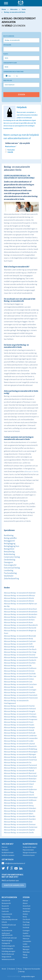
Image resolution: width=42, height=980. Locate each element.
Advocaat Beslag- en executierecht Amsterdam (21, 614)
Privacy (20, 969)
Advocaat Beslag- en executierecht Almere (19, 601)
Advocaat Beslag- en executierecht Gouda (19, 687)
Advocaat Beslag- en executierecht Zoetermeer (21, 827)
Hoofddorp (26, 936)
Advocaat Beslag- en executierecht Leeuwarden (21, 738)
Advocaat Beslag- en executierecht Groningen (20, 690)
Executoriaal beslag (12, 568)
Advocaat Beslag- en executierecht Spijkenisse (20, 789)
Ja (16, 76)
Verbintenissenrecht (8, 959)
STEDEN (26, 897)
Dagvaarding (6, 917)
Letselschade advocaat (9, 938)
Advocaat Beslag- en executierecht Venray (19, 806)
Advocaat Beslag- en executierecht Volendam (20, 808)
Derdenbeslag (10, 560)
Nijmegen (26, 949)
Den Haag (26, 922)
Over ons (5, 847)
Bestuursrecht (6, 903)
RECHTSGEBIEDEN (9, 897)
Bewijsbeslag (9, 552)
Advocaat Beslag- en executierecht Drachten (20, 663)
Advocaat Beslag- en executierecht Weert (19, 814)
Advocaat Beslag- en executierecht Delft (18, 644)
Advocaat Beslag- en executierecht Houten (19, 725)
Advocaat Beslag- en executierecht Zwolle (19, 833)
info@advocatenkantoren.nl (13, 863)
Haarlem (26, 933)
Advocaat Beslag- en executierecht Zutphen (19, 830)
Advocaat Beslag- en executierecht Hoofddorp (20, 717)
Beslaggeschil (9, 541)
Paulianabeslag (10, 573)
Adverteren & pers (29, 855)
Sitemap (22, 972)
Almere (25, 903)
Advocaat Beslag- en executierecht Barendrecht (21, 625)
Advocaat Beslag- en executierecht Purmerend (20, 765)
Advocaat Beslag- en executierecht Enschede (20, 674)
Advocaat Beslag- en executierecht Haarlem (20, 692)
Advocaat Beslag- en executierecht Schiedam (20, 781)
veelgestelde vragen (28, 976)
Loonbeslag (9, 571)
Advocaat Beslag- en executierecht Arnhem (19, 620)
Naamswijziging (7, 941)
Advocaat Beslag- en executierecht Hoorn (19, 722)
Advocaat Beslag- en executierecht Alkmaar (19, 596)
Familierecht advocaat (9, 925)
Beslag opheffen (10, 538)
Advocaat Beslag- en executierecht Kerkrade (20, 733)
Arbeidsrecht (6, 901)
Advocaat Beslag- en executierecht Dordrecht (20, 660)
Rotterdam (26, 952)
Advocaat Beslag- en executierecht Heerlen (19, 706)
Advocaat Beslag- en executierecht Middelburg (20, 749)
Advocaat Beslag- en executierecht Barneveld (20, 628)
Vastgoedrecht (6, 957)
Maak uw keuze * (11, 147)
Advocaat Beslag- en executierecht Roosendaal (20, 776)
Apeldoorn (26, 911)
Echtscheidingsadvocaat (10, 919)
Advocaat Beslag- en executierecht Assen (18, 622)
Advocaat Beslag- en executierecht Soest (18, 787)
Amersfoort (26, 906)
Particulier (11, 150)
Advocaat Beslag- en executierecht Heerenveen (21, 698)
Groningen (26, 931)
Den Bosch (26, 919)
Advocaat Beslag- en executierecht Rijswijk (19, 771)
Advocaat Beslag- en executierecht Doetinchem (21, 657)
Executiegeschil (10, 565)
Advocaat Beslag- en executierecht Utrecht (19, 795)
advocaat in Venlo (31, 472)
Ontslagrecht (6, 943)
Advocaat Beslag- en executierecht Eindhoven (20, 668)
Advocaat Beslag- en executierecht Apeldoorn (20, 617)
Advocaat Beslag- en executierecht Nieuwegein (21, 752)
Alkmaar (25, 901)
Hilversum (26, 939)
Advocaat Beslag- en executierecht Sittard (19, 784)
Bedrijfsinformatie (8, 853)
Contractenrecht (7, 914)
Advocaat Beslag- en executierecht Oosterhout (20, 760)
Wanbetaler (9, 576)
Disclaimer (12, 969)
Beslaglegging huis (12, 546)
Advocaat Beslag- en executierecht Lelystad (19, 744)
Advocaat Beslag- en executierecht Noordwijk (20, 757)
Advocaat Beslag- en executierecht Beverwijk (20, 636)
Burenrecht (5, 909)
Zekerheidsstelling (11, 579)
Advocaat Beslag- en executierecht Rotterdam (20, 779)
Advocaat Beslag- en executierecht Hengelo (19, 711)
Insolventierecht (7, 931)
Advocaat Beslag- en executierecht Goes (18, 682)
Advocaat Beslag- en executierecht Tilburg (19, 792)
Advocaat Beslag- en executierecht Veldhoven (20, 800)
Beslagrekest (9, 549)
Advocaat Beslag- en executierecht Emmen (19, 671)
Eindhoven (26, 925)
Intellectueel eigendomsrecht (7, 934)
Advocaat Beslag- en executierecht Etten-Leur (20, 676)
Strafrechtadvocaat (8, 954)
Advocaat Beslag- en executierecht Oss (18, 763)
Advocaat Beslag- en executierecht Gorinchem (20, 684)
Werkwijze (5, 850)
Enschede (26, 928)
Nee (8, 76)
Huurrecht (5, 928)
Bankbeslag (9, 536)
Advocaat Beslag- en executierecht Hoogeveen (21, 719)
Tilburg (25, 955)
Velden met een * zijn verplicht (18, 143)
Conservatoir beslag (12, 557)
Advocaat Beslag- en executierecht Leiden (19, 741)
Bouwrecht (5, 906)
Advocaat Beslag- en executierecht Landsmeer (20, 736)
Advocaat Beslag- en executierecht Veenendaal (21, 798)
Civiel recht (5, 911)
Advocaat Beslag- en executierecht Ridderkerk (20, 768)
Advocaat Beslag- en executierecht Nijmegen (20, 754)
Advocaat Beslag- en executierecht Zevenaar (20, 824)
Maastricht (26, 947)
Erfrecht (4, 922)
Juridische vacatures (8, 855)
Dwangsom (8, 562)
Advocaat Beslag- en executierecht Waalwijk (20, 811)
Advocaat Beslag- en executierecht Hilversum (20, 714)
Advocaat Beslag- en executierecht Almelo (19, 598)
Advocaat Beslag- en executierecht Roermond (20, 773)
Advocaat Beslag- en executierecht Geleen (19, 679)
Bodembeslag (9, 554)
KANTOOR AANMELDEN (14, 885)
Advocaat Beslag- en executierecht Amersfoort (20, 609)
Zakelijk (10, 152)
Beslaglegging (10, 544)
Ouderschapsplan (7, 949)
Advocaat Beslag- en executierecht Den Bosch (20, 649)
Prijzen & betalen (28, 850)
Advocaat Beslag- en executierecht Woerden (20, 816)
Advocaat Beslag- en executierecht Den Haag (20, 652)
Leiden (25, 944)
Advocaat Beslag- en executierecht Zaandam (20, 819)
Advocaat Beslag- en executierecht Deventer (20, 655)
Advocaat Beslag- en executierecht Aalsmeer (20, 593)
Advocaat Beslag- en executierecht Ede (18, 666)
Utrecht (25, 958)
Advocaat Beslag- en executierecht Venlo (18, 803)
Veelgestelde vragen (30, 847)
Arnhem (25, 914)
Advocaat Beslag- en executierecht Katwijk (19, 730)
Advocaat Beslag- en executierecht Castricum (20, 641)
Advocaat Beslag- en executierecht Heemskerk (21, 695)
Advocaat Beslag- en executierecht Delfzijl (19, 647)
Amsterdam (27, 909)
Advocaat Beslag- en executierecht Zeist (18, 822)
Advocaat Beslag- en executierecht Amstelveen (21, 612)
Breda (25, 917)
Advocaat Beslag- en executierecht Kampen (19, 728)
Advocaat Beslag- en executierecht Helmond (20, 709)
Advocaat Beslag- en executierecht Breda (18, 639)
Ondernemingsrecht (8, 946)
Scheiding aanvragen (8, 951)
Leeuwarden (27, 941)
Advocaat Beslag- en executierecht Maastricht (20, 746)
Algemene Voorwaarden (32, 969)
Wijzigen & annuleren (30, 853)
